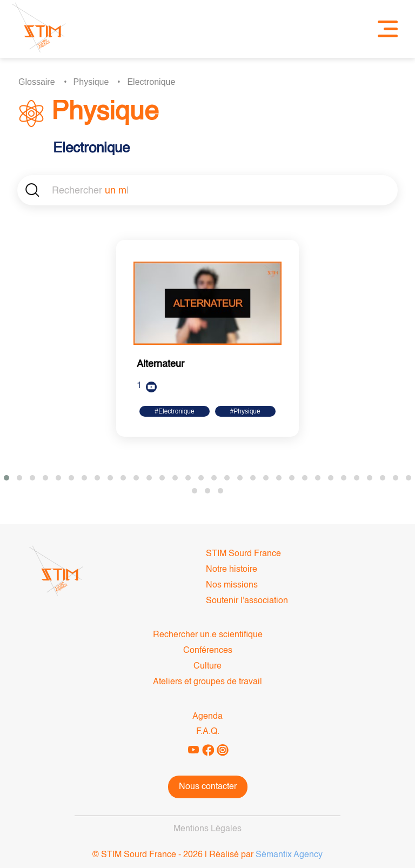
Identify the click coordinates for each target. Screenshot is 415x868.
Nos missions (232, 585)
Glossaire (37, 82)
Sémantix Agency (289, 855)
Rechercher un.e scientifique (208, 635)
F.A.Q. (208, 732)
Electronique (151, 82)
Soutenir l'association (247, 601)
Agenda (207, 717)
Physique (91, 82)
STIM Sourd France (243, 554)
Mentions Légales (207, 829)
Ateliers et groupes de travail (207, 682)
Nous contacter (208, 787)
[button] (6, 478)
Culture (207, 666)
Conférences (208, 651)
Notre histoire (232, 570)
